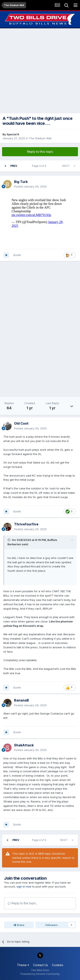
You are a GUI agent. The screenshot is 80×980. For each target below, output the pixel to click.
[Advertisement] (40, 71)
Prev (14, 166)
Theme (23, 965)
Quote (17, 255)
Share (19, 925)
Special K (13, 134)
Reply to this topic (40, 152)
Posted (30, 186)
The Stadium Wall (40, 138)
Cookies (58, 965)
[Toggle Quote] (9, 540)
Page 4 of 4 (40, 166)
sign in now (24, 886)
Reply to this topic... (23, 903)
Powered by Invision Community (40, 974)
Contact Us (41, 965)
